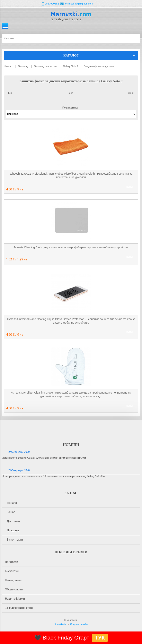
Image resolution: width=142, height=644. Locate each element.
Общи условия (15, 590)
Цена (70, 93)
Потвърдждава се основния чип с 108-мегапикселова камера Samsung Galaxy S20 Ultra (54, 476)
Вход (129, 26)
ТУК (100, 638)
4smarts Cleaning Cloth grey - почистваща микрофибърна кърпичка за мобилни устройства (71, 247)
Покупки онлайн (79, 624)
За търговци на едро (19, 608)
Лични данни (13, 580)
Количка (137, 26)
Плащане (13, 531)
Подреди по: (70, 108)
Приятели (11, 562)
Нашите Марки (15, 599)
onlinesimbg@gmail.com (79, 4)
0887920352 (52, 4)
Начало (12, 503)
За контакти (15, 540)
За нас (11, 512)
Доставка (13, 521)
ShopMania (60, 624)
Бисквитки (12, 571)
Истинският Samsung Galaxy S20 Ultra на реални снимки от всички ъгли (44, 458)
